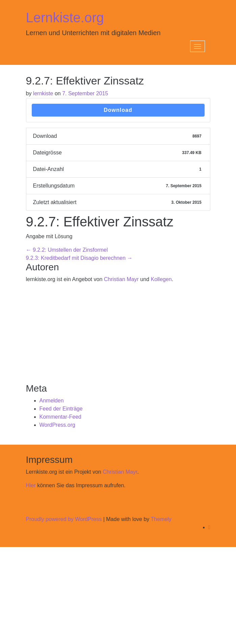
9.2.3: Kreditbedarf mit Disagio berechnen (79, 258)
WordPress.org (57, 425)
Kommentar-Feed (61, 417)
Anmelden (52, 401)
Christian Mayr (121, 279)
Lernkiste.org (65, 18)
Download (118, 110)
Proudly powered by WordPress (64, 519)
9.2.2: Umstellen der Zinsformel (67, 250)
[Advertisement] (118, 336)
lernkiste (43, 93)
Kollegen (161, 279)
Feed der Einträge (61, 409)
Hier (31, 485)
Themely (161, 519)
